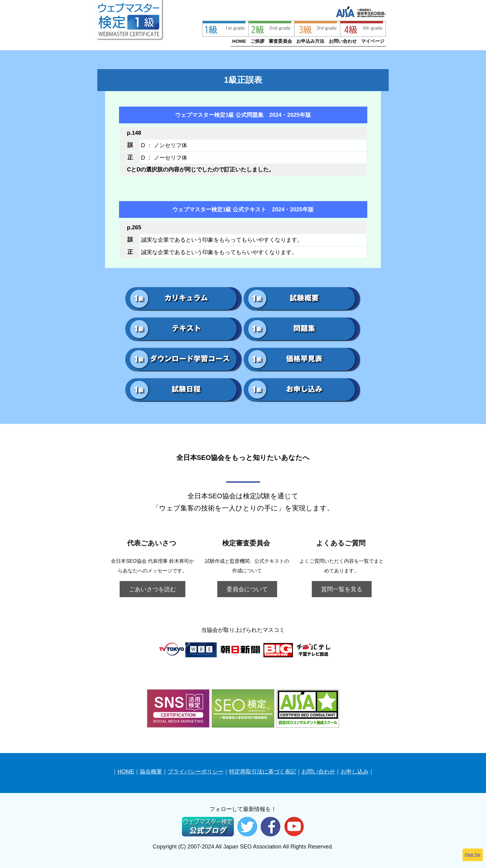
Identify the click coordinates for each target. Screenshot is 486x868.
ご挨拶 (257, 41)
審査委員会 (280, 41)
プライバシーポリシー (196, 772)
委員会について (247, 589)
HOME (239, 41)
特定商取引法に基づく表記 (263, 772)
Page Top (473, 855)
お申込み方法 (310, 41)
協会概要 (151, 772)
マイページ (373, 41)
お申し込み (355, 772)
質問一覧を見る (342, 589)
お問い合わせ (343, 41)
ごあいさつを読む (152, 589)
